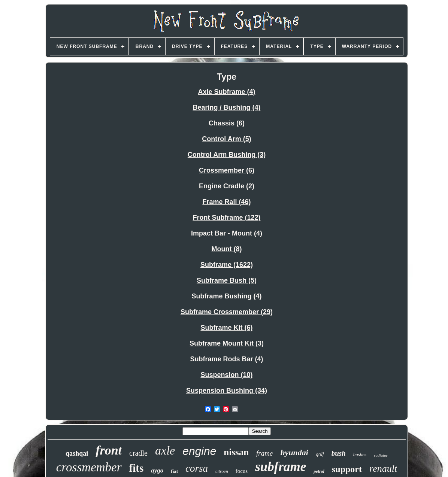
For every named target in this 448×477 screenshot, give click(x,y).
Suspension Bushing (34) (227, 391)
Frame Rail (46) (226, 202)
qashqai (77, 453)
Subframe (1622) (227, 265)
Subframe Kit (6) (226, 328)
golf (320, 454)
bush (339, 453)
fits (137, 468)
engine (199, 451)
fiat (174, 471)
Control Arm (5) (226, 139)
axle (165, 450)
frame (264, 453)
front (109, 450)
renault (383, 469)
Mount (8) (227, 249)
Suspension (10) (226, 375)
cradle (138, 453)
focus (242, 471)
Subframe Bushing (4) (226, 296)
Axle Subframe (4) (226, 92)
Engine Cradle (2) (227, 186)
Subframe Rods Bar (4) (226, 359)
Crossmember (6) (227, 170)
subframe (281, 467)
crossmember (89, 467)
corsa (197, 468)
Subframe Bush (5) (227, 280)
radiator (381, 455)
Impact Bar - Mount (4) (227, 233)
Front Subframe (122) (226, 218)
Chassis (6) (227, 123)
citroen (222, 471)
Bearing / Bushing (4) (226, 107)
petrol (319, 471)
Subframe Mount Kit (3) (227, 343)
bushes (360, 454)
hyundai (294, 452)
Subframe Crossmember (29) (227, 312)
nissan (236, 452)
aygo (157, 470)
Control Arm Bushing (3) (227, 155)
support (347, 469)
